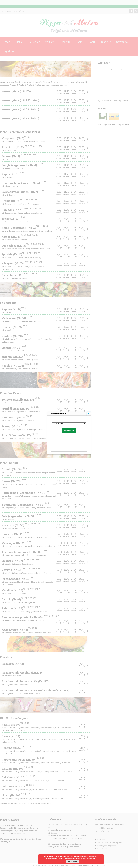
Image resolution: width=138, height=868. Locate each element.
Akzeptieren (72, 861)
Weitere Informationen (89, 859)
